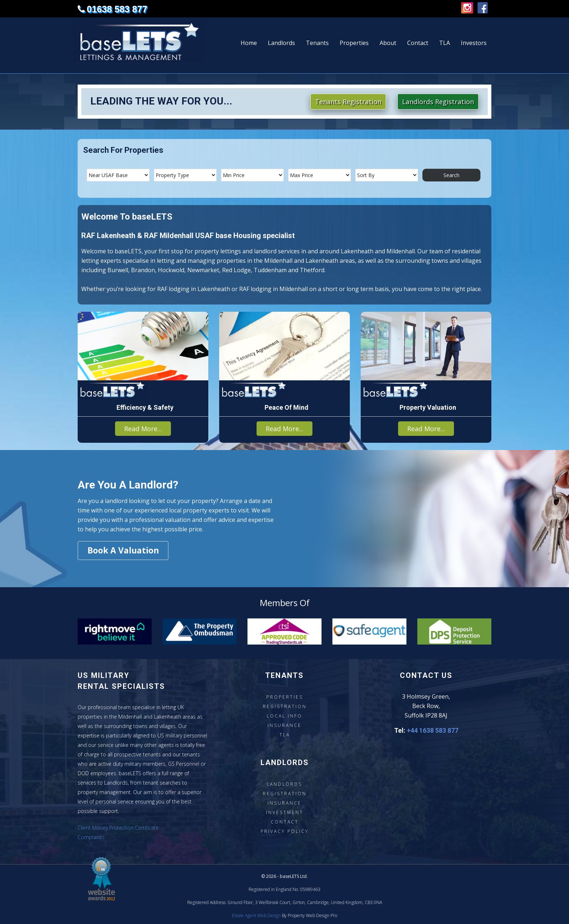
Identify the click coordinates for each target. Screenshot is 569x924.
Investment (285, 812)
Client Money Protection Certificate (118, 828)
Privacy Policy (285, 831)
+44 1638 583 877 (433, 730)
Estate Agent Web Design (256, 915)
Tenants (317, 43)
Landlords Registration (438, 102)
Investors (474, 43)
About (388, 43)
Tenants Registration (348, 102)
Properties (354, 43)
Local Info (284, 716)
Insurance (284, 725)
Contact (418, 43)
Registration (285, 706)
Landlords (281, 43)
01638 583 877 (117, 9)
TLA (445, 43)
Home (249, 43)
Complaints (91, 837)
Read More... (143, 429)
